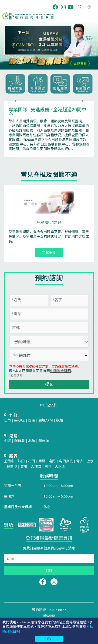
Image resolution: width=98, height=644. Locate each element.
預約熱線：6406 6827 (49, 610)
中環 (7, 440)
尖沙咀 (19, 420)
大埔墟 (36, 466)
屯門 (52, 461)
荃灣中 (9, 461)
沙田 (21, 461)
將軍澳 (12, 466)
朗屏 (42, 461)
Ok (49, 639)
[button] (93, 16)
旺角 (7, 420)
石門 (31, 461)
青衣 (80, 461)
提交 (49, 384)
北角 (31, 440)
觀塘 (60, 420)
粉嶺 (48, 466)
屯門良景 (66, 461)
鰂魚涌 (44, 440)
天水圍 (60, 466)
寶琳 (24, 466)
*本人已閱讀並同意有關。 (42, 371)
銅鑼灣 (19, 440)
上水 (90, 461)
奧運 (31, 420)
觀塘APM (46, 420)
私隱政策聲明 (60, 371)
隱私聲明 (49, 616)
